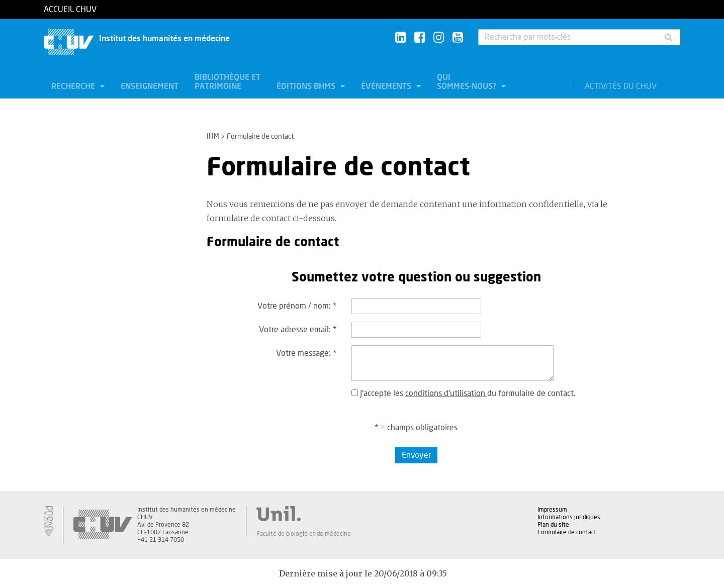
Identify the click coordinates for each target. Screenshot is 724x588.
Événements (387, 86)
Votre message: (306, 353)
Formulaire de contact (567, 532)
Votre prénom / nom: (297, 306)
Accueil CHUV (70, 10)
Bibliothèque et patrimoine (228, 82)
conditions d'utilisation (446, 394)
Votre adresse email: (298, 330)
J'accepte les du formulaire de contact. (463, 394)
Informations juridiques (569, 517)
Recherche (74, 86)
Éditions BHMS (307, 86)
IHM (213, 137)
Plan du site (553, 525)
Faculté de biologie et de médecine (304, 534)
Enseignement (150, 86)
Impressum (552, 510)
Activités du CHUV (621, 86)
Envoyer (416, 455)
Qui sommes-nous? (468, 82)
